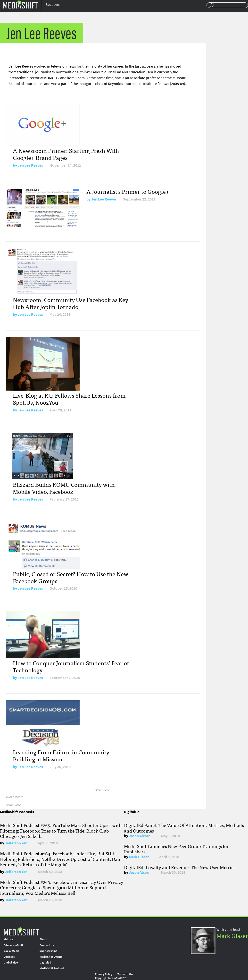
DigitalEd (45, 963)
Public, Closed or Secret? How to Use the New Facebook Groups (71, 577)
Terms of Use (125, 974)
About (44, 939)
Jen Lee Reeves (30, 165)
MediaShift (21, 931)
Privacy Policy (104, 974)
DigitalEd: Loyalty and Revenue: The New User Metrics (180, 867)
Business (9, 957)
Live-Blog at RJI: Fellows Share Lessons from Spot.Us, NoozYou (69, 399)
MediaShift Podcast (52, 968)
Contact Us (47, 945)
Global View (11, 963)
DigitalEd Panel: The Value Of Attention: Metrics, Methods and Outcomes (184, 828)
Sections (53, 4)
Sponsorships (48, 951)
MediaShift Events (51, 957)
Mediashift (21, 4)
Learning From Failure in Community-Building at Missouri (62, 755)
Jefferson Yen (16, 843)
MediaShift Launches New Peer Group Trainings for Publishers (176, 849)
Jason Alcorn (140, 836)
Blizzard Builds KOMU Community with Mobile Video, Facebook (64, 488)
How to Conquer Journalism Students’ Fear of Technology (71, 666)
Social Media (12, 951)
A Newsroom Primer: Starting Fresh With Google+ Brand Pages (66, 154)
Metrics (8, 939)
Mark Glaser (139, 857)
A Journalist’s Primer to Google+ (128, 191)
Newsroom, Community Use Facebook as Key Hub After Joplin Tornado (70, 303)
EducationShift (13, 945)
